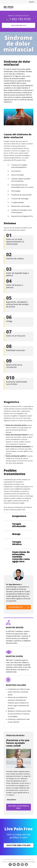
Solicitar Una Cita (19, 25)
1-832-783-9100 (20, 19)
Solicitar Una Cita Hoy (19, 845)
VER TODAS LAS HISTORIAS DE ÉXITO (18, 807)
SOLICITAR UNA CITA (19, 607)
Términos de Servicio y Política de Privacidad (22, 862)
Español (32, 2)
